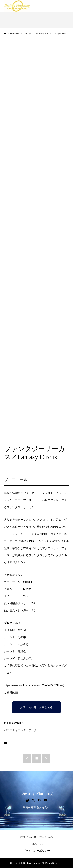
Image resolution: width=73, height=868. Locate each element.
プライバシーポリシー (36, 851)
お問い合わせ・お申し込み (36, 707)
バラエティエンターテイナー (22, 730)
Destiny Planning (36, 793)
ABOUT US (36, 844)
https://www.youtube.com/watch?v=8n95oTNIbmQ (34, 685)
